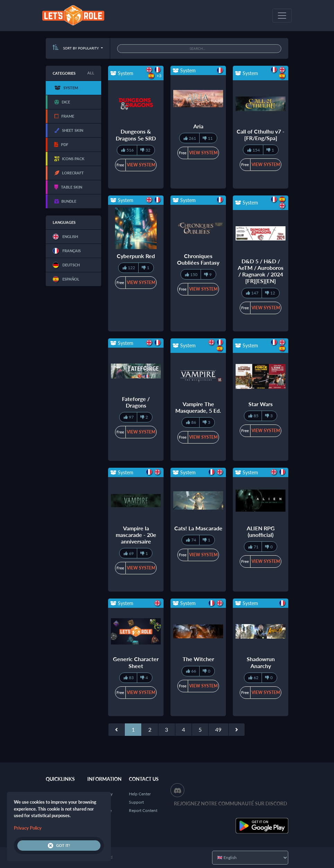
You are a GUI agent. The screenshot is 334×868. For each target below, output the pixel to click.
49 (218, 729)
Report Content (143, 810)
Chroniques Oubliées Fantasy (198, 259)
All (91, 73)
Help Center (140, 794)
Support (136, 802)
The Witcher (198, 659)
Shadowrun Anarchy (261, 662)
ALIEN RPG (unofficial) (261, 531)
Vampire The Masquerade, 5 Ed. (198, 407)
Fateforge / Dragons (136, 402)
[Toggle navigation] (282, 16)
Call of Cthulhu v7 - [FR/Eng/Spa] (261, 135)
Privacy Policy (28, 828)
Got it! (59, 846)
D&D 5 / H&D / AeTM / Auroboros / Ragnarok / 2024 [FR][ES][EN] (261, 271)
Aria (198, 126)
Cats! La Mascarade (198, 528)
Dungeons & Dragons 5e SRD (136, 135)
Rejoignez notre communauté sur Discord (231, 803)
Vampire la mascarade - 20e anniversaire (136, 535)
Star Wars (261, 404)
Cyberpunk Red (136, 256)
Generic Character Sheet (136, 662)
